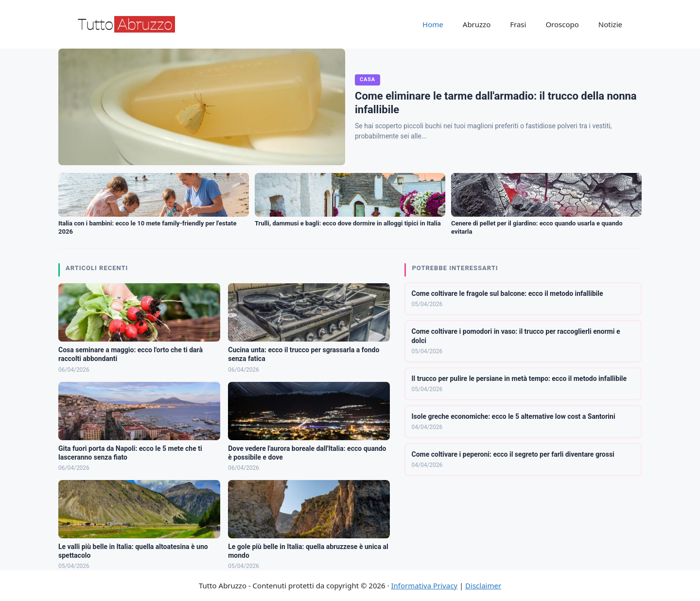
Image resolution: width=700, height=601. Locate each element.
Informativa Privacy (424, 585)
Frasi (518, 24)
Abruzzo (477, 24)
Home (433, 24)
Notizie (610, 24)
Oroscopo (562, 24)
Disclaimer (483, 585)
